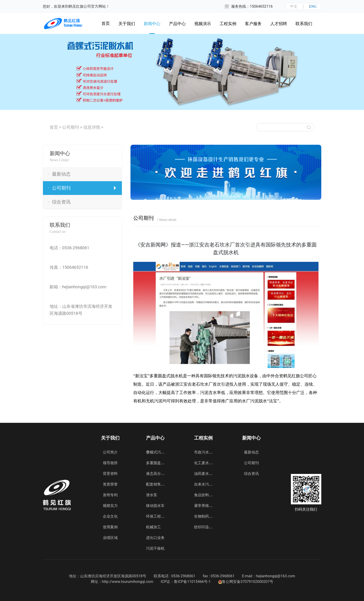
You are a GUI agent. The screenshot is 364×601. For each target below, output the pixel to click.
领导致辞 (110, 463)
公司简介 (110, 452)
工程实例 (228, 24)
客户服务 (253, 24)
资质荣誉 (110, 484)
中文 (294, 6)
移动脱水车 (155, 506)
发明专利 (110, 495)
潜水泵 (152, 495)
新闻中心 (152, 24)
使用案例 (110, 527)
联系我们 (304, 24)
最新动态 (251, 452)
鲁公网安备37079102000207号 (246, 582)
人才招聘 (279, 24)
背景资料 (110, 474)
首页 (54, 127)
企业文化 (110, 516)
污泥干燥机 (155, 548)
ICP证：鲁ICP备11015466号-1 (186, 582)
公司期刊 (71, 127)
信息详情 (92, 127)
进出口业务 (155, 538)
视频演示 (203, 24)
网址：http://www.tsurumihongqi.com (122, 582)
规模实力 (110, 506)
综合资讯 (251, 474)
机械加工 (153, 527)
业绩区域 (110, 538)
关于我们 (127, 24)
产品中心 (177, 24)
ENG (313, 6)
